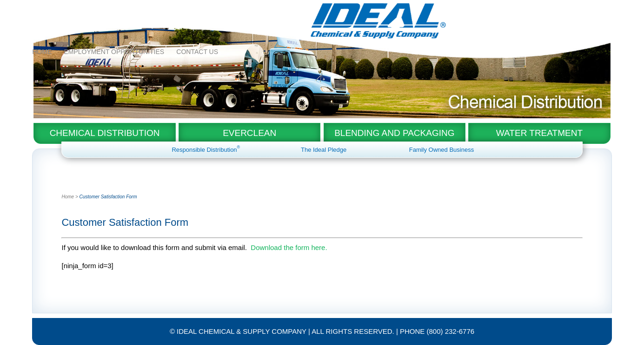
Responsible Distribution (206, 150)
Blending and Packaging (394, 133)
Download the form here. (289, 247)
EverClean (249, 133)
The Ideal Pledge (324, 150)
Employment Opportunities (114, 10)
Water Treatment (539, 133)
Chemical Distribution (105, 133)
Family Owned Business (442, 150)
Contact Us (197, 10)
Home (42, 10)
